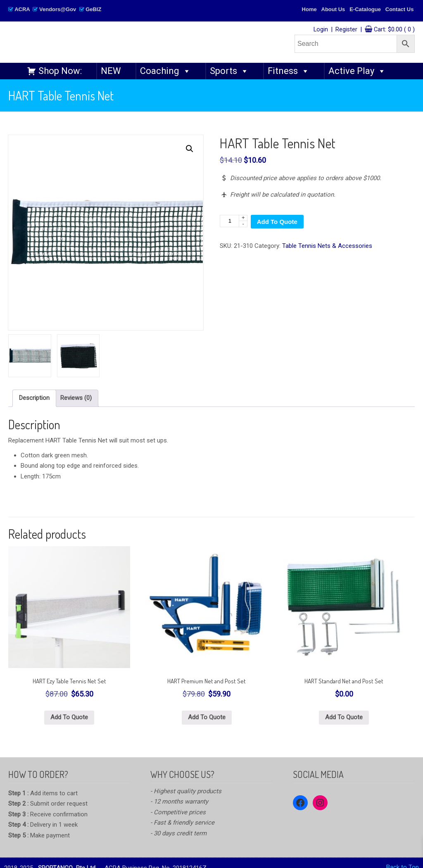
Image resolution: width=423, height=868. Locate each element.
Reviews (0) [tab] (76, 398)
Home (309, 9)
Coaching (165, 71)
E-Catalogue (365, 9)
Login (321, 30)
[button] (190, 149)
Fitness (289, 71)
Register (346, 30)
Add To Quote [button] (69, 717)
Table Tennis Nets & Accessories (327, 246)
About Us (333, 9)
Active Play (357, 71)
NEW (111, 71)
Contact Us (400, 9)
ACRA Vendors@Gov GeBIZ (55, 9)
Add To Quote (277, 222)
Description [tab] (34, 398)
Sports (229, 71)
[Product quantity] (234, 221)
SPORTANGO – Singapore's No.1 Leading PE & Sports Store (131, 42)
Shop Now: (60, 71)
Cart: (394, 30)
